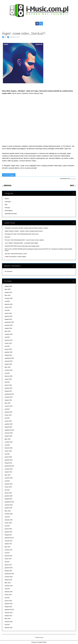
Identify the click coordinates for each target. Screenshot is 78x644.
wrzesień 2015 (9, 613)
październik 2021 (9, 394)
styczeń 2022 (8, 385)
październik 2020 (9, 430)
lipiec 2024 (8, 295)
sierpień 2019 (8, 472)
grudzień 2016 (9, 568)
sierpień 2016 (8, 580)
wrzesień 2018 (9, 505)
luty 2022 (7, 382)
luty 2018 (7, 526)
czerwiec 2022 (9, 370)
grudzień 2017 (9, 532)
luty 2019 (7, 490)
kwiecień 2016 (9, 592)
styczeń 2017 (8, 565)
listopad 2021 (8, 391)
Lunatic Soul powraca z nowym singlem (15, 257)
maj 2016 (7, 589)
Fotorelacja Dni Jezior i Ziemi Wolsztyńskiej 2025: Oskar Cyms (22, 234)
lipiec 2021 (8, 403)
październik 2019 (9, 466)
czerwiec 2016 (9, 586)
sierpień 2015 (8, 616)
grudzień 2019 (9, 460)
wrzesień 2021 (9, 397)
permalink (73, 179)
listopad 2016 (8, 571)
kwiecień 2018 (9, 520)
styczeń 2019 (8, 493)
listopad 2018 (8, 499)
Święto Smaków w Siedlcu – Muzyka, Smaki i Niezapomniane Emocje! (24, 231)
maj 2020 (7, 445)
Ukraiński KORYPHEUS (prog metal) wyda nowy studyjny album (22, 246)
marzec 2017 (8, 559)
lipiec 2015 (8, 619)
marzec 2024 (8, 307)
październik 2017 (9, 538)
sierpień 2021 (8, 400)
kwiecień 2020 (9, 448)
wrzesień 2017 (9, 541)
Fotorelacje (8, 202)
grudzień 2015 (9, 604)
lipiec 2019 (8, 475)
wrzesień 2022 (9, 361)
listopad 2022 (8, 355)
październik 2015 (9, 610)
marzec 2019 (8, 487)
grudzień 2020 (9, 424)
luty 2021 (7, 418)
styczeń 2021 (8, 421)
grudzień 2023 (9, 316)
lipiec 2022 (8, 367)
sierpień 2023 (8, 328)
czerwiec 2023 (9, 334)
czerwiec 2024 (9, 298)
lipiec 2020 (8, 439)
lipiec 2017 (8, 547)
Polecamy (7, 208)
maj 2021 (7, 409)
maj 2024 (7, 301)
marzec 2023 (8, 343)
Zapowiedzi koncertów (11, 214)
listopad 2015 (8, 607)
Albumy (12, 175)
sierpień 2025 (8, 286)
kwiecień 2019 (9, 484)
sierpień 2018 (8, 508)
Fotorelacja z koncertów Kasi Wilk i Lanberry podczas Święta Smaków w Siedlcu (26, 228)
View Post (7, 237)
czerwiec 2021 (9, 406)
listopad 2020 (8, 427)
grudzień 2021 (9, 388)
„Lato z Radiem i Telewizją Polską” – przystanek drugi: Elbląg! (21, 243)
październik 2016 (9, 574)
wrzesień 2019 (9, 469)
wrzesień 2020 (9, 433)
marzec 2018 (8, 523)
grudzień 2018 (9, 496)
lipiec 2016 (8, 583)
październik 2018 (9, 502)
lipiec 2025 (8, 289)
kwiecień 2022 (9, 376)
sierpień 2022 (8, 364)
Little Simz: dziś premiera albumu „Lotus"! (16, 254)
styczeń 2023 (8, 349)
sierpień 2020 (8, 436)
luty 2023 (7, 346)
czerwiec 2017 (9, 550)
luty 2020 (7, 454)
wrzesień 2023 (9, 325)
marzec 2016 (8, 595)
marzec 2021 (8, 415)
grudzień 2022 (9, 352)
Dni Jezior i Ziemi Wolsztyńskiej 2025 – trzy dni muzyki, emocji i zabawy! (24, 240)
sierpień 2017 (8, 544)
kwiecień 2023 (9, 340)
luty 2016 (7, 598)
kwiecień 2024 (9, 304)
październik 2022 (9, 358)
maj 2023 (7, 337)
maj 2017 (7, 553)
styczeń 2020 (8, 457)
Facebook (37, 24)
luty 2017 (7, 562)
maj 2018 (7, 517)
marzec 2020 (8, 451)
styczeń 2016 (8, 601)
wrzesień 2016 (9, 577)
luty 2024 (7, 310)
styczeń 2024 (8, 313)
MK (5, 37)
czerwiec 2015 (9, 622)
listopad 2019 (8, 463)
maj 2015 (7, 625)
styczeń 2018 (8, 529)
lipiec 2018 (8, 511)
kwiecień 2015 (9, 628)
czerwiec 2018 (9, 514)
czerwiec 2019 (9, 478)
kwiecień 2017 (9, 556)
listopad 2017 (8, 535)
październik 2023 (9, 322)
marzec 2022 (8, 379)
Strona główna (9, 211)
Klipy (6, 205)
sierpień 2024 (8, 292)
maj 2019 (7, 481)
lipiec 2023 (8, 331)
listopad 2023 (8, 319)
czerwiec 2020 (9, 442)
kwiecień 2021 (9, 412)
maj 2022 (7, 373)
